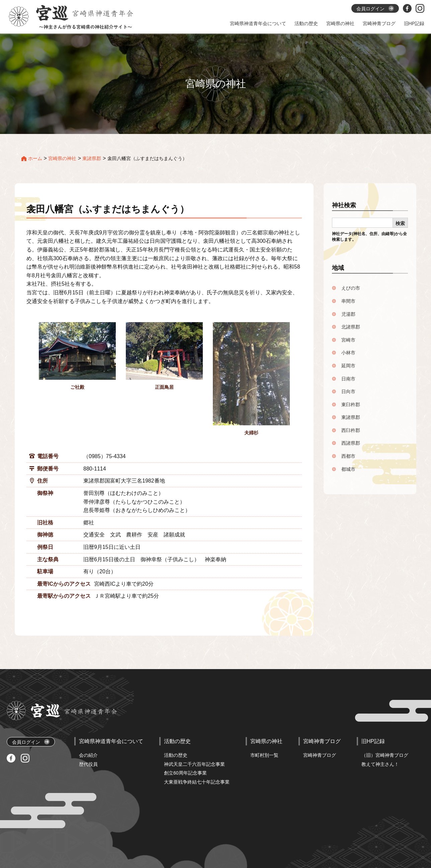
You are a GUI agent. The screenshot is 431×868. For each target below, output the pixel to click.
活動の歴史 (176, 755)
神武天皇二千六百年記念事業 (194, 764)
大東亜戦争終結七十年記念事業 (197, 782)
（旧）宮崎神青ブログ (385, 755)
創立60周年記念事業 (185, 773)
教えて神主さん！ (380, 764)
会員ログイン (31, 742)
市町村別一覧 (264, 755)
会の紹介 (88, 755)
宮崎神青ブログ (320, 755)
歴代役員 (88, 764)
